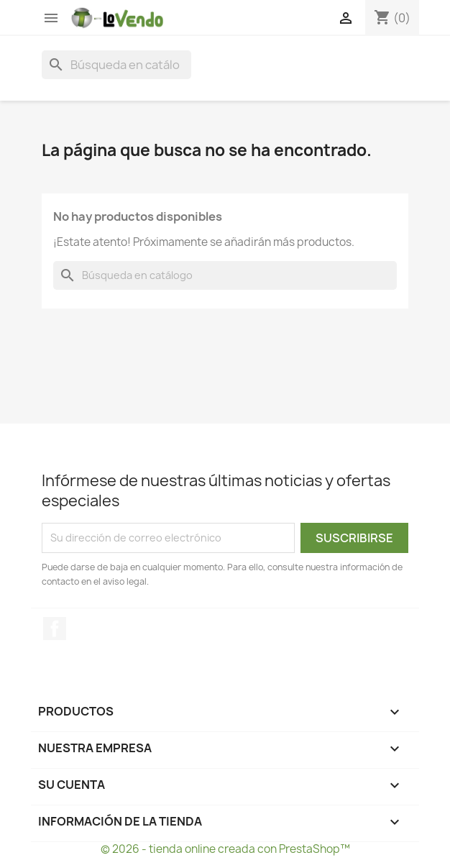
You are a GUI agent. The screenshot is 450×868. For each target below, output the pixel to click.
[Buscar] (116, 65)
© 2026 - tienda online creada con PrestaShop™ (225, 849)
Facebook (55, 629)
